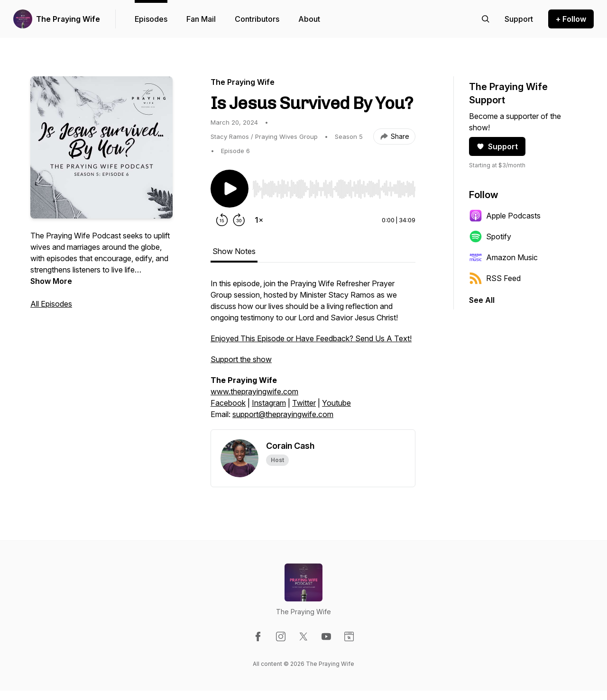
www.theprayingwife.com (254, 391)
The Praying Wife (68, 19)
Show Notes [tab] (234, 251)
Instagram (269, 403)
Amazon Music (503, 257)
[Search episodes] (486, 19)
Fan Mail (201, 19)
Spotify (490, 236)
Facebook (228, 403)
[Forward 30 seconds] (239, 220)
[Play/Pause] (230, 189)
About (309, 19)
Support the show (241, 359)
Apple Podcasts (505, 216)
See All (482, 300)
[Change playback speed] (259, 220)
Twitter (304, 403)
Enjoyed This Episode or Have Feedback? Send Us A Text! (311, 338)
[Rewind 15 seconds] (222, 220)
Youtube (336, 403)
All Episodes (51, 304)
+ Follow (571, 19)
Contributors (257, 19)
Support (497, 146)
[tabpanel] (313, 354)
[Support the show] (519, 19)
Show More (51, 281)
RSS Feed (495, 278)
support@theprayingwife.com (283, 414)
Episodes (151, 19)
